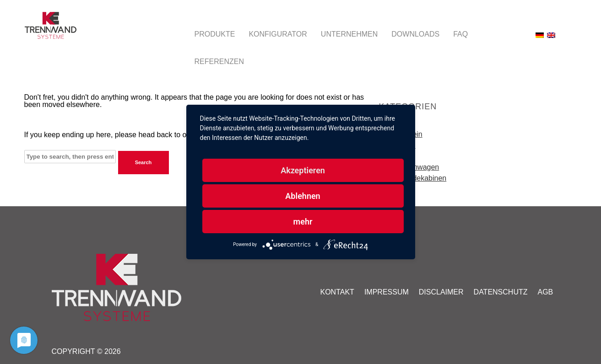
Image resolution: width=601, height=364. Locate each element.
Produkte (215, 34)
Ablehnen (303, 196)
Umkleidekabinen (419, 178)
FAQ (460, 34)
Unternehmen (349, 34)
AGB (546, 292)
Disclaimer (441, 292)
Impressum (387, 292)
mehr (303, 222)
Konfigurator (278, 34)
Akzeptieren (303, 170)
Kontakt (337, 292)
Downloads (415, 34)
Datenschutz (501, 292)
